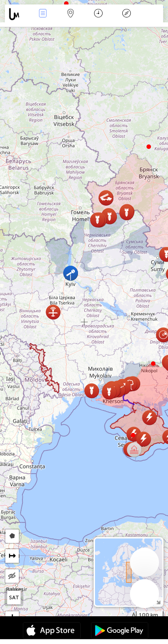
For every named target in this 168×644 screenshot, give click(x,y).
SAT (14, 597)
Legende (126, 14)
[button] (153, 364)
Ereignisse (43, 14)
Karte (71, 14)
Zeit (98, 14)
